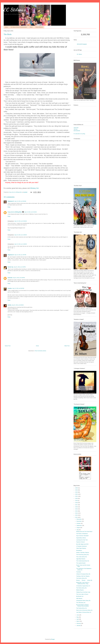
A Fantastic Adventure (81, 548)
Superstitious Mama (81, 539)
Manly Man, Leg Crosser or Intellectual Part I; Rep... (83, 585)
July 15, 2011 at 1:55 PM (20, 255)
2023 (77, 494)
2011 (77, 519)
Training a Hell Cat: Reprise (83, 578)
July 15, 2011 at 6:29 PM (19, 278)
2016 (77, 508)
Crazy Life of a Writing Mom (15, 212)
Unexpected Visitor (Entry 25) (83, 602)
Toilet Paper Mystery (81, 550)
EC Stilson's (15, 10)
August (78, 529)
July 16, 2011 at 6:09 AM (18, 305)
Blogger (53, 641)
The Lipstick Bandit (81, 565)
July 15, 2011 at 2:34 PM (20, 267)
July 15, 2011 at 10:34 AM (30, 212)
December (79, 521)
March (78, 623)
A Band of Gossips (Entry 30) (83, 575)
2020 (77, 500)
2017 (77, 506)
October (79, 525)
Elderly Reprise (80, 591)
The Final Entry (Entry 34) (82, 556)
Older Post (67, 346)
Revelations (79, 552)
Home (6, 27)
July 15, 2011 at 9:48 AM (20, 201)
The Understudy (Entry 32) (83, 562)
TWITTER (76, 128)
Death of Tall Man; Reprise (83, 554)
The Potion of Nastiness (82, 535)
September (79, 527)
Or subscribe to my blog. (79, 134)
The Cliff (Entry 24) (81, 604)
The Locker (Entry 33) (81, 558)
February (79, 625)
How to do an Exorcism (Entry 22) (84, 612)
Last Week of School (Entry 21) (84, 614)
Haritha (9, 305)
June (78, 616)
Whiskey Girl (34, 188)
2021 (77, 498)
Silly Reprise (79, 600)
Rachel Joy (10, 267)
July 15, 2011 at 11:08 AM (20, 235)
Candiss (10, 288)
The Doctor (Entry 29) (81, 580)
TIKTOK (76, 129)
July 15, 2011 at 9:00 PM (18, 288)
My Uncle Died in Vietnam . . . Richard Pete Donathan (83, 607)
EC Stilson (79, 54)
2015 (77, 510)
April (78, 621)
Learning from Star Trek (82, 541)
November (79, 523)
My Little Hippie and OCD (82, 546)
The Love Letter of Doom (82, 596)
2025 (77, 489)
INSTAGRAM (77, 131)
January (79, 627)
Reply (9, 207)
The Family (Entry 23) (81, 610)
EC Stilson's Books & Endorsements (19, 27)
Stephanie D (11, 201)
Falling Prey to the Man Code (83, 594)
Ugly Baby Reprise (81, 560)
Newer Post (8, 346)
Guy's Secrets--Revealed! (82, 537)
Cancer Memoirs (39, 27)
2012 (77, 517)
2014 (77, 513)
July (78, 531)
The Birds (79, 573)
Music (31, 27)
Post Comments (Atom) (40, 351)
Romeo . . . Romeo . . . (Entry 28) (84, 582)
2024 (77, 491)
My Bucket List (80, 598)
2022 (77, 496)
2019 (77, 502)
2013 (77, 515)
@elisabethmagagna (82, 44)
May (78, 619)
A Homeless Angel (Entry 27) (83, 587)
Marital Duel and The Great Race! (84, 533)
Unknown (10, 278)
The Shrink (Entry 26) (81, 589)
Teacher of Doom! (81, 543)
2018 (77, 504)
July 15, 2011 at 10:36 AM (20, 221)
